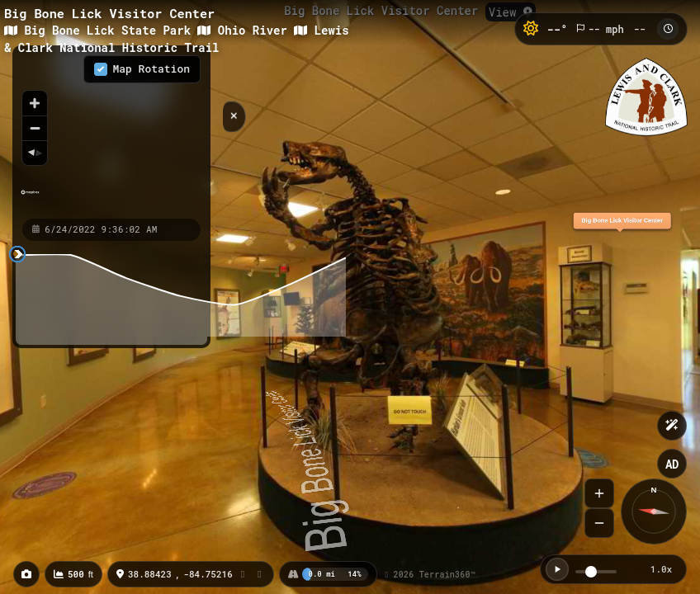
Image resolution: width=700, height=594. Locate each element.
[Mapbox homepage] (30, 199)
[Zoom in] (35, 103)
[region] (90, 131)
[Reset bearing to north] (35, 153)
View (511, 12)
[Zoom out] (35, 128)
